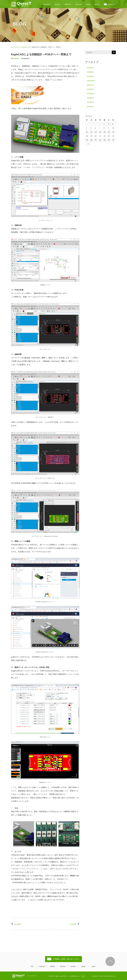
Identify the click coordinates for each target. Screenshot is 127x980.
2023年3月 (90, 76)
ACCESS (78, 4)
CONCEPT (46, 4)
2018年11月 (91, 94)
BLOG (97, 4)
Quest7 (101, 976)
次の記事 (75, 924)
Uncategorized (25, 47)
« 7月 (88, 144)
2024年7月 (90, 68)
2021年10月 (91, 81)
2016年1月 (90, 102)
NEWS (88, 4)
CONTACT (112, 4)
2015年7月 (90, 107)
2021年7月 (90, 85)
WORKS (57, 4)
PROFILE (68, 4)
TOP (32, 967)
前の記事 (16, 924)
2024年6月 (90, 72)
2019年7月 (90, 89)
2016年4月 (90, 98)
